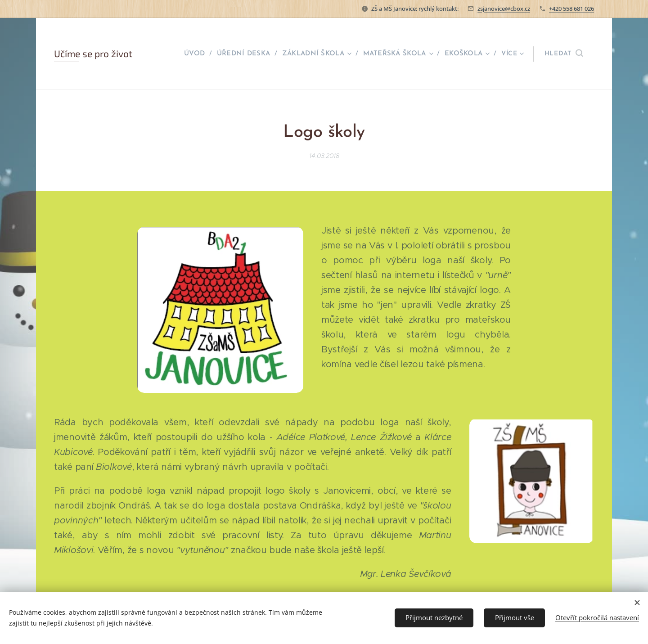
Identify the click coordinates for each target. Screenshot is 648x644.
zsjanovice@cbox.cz (504, 9)
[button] (564, 54)
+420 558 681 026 (571, 9)
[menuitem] (198, 54)
